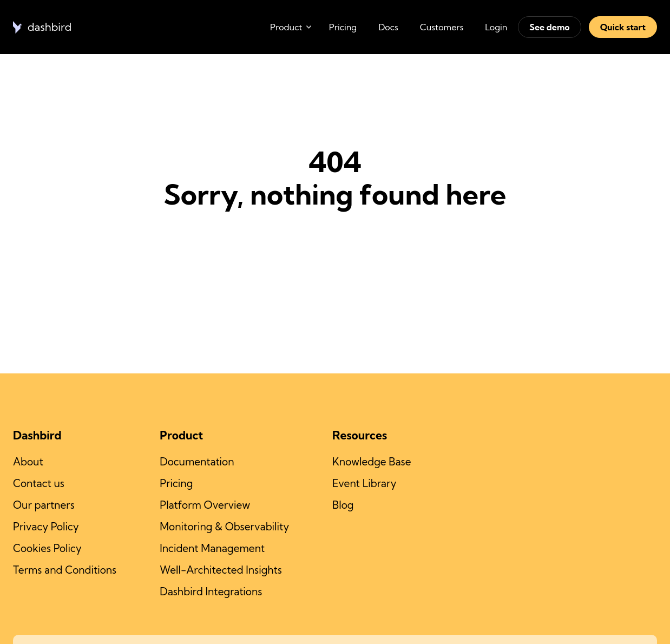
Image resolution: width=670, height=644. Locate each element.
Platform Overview (205, 505)
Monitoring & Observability (224, 527)
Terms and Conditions (65, 570)
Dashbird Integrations (211, 592)
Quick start (623, 27)
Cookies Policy (47, 548)
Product (286, 27)
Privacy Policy (46, 527)
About (28, 462)
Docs (388, 27)
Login (496, 27)
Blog (343, 505)
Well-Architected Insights (221, 570)
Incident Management (212, 548)
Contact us (39, 483)
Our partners (44, 505)
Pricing (343, 27)
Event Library (364, 483)
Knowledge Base (372, 462)
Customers (442, 27)
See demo (549, 27)
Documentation (197, 462)
